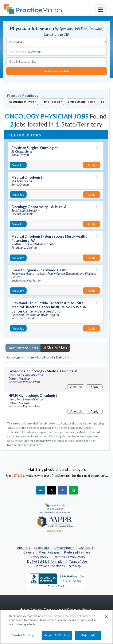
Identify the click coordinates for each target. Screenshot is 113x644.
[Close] (106, 619)
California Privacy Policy (69, 557)
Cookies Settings (23, 638)
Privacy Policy (39, 557)
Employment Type (80, 102)
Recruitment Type (21, 102)
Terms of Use (78, 561)
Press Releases (49, 552)
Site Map (75, 566)
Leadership (42, 548)
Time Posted (51, 102)
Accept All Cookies (57, 638)
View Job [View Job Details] (18, 165)
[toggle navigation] (101, 9)
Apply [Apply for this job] (91, 165)
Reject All (88, 638)
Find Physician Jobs (56, 71)
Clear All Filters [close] (55, 348)
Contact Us (87, 548)
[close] (15, 357)
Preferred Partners (77, 552)
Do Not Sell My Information (46, 561)
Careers (29, 552)
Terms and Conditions (50, 566)
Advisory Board (64, 548)
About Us (24, 548)
